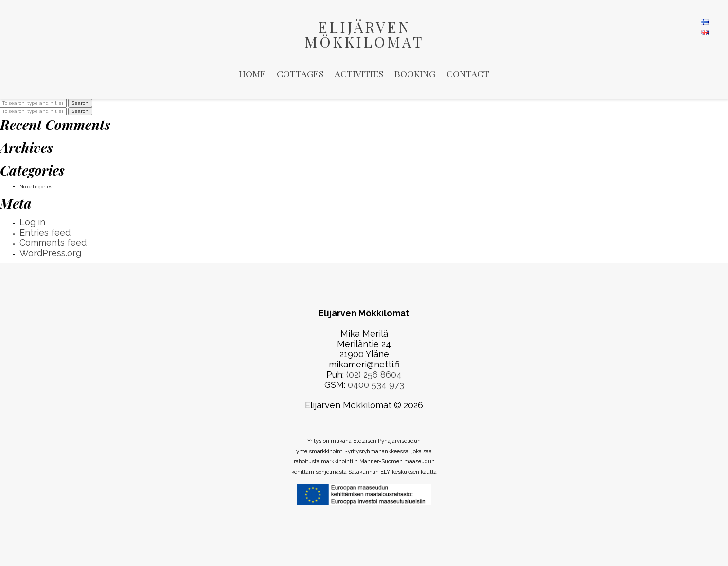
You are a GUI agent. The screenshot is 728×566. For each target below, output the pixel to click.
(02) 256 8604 (374, 374)
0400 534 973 (376, 385)
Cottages (300, 73)
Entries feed (45, 232)
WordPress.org (50, 253)
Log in (32, 222)
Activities (359, 73)
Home (252, 73)
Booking (415, 73)
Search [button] (80, 103)
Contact (468, 73)
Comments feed (53, 243)
